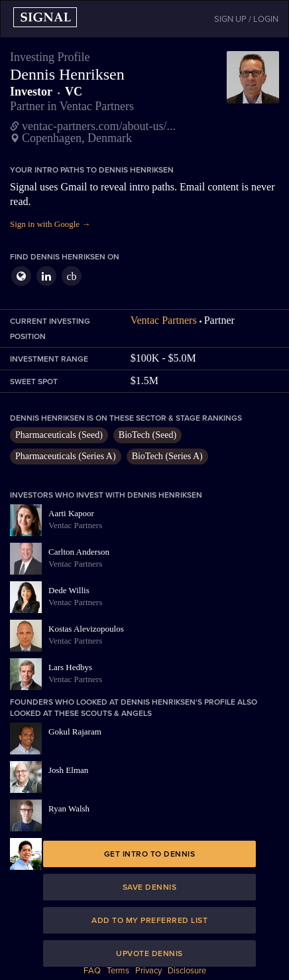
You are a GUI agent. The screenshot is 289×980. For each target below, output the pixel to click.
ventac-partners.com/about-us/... (99, 126)
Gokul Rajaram (75, 732)
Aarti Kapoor (71, 513)
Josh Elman (68, 770)
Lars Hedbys (70, 667)
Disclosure (187, 971)
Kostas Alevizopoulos (86, 629)
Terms (118, 971)
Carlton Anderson (79, 552)
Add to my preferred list (149, 920)
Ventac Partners (164, 320)
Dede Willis (69, 590)
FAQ (92, 971)
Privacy (148, 971)
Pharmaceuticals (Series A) (66, 456)
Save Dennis (150, 887)
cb (71, 276)
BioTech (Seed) (147, 435)
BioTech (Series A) (167, 456)
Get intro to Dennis (150, 854)
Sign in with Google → (50, 224)
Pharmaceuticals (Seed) (59, 435)
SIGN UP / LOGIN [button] (246, 19)
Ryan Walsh (69, 808)
